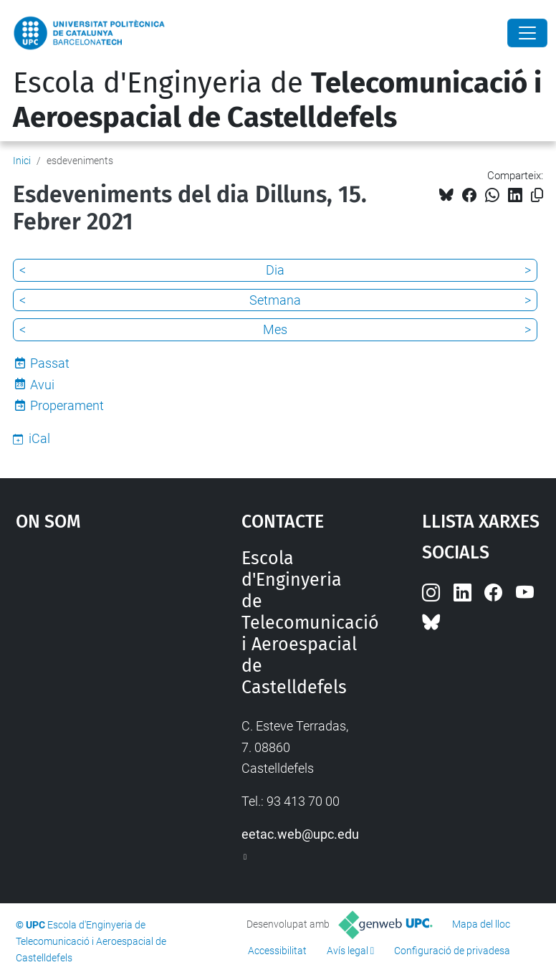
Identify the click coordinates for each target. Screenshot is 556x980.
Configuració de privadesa (452, 951)
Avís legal (347, 951)
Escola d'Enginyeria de (277, 100)
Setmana (275, 300)
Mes (275, 329)
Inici (22, 161)
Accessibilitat (277, 951)
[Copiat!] (537, 195)
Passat (50, 363)
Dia (275, 270)
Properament (67, 405)
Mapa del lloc (481, 924)
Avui (42, 385)
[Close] (527, 33)
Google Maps (97, 655)
